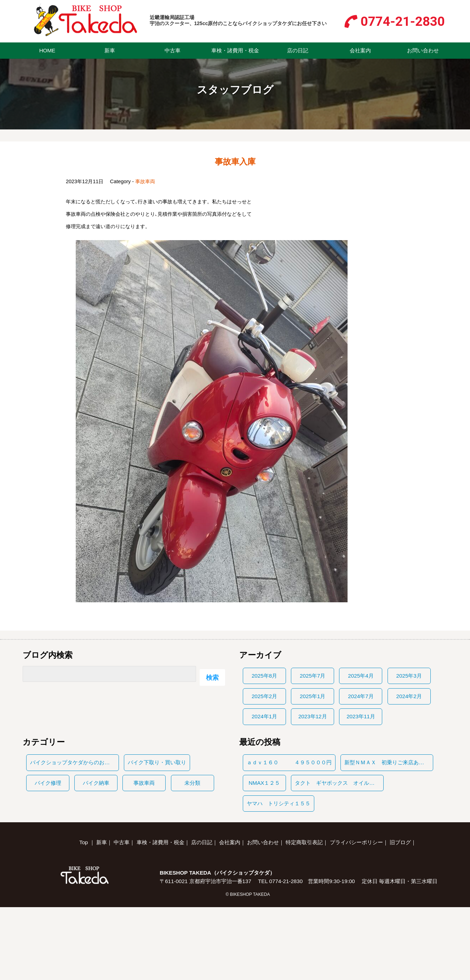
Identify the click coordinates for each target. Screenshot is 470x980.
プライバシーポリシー (356, 842)
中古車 (173, 50)
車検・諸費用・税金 (235, 50)
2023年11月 (361, 716)
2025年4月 (361, 676)
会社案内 (360, 50)
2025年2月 (264, 696)
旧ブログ (400, 842)
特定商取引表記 (304, 842)
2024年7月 (361, 696)
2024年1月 (264, 716)
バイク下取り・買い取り (157, 762)
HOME (47, 50)
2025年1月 (313, 696)
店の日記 (298, 50)
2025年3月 (409, 676)
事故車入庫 (235, 162)
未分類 (192, 783)
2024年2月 (409, 696)
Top (84, 842)
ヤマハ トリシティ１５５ (279, 803)
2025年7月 (313, 676)
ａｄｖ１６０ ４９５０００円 (289, 762)
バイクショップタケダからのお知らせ (74, 762)
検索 (212, 677)
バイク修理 (48, 783)
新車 (110, 50)
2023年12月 (313, 716)
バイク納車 (96, 783)
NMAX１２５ (265, 783)
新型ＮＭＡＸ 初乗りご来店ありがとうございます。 (389, 762)
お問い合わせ (423, 50)
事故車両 (145, 181)
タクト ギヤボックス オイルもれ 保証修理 (339, 783)
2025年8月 (264, 676)
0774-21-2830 (403, 21)
